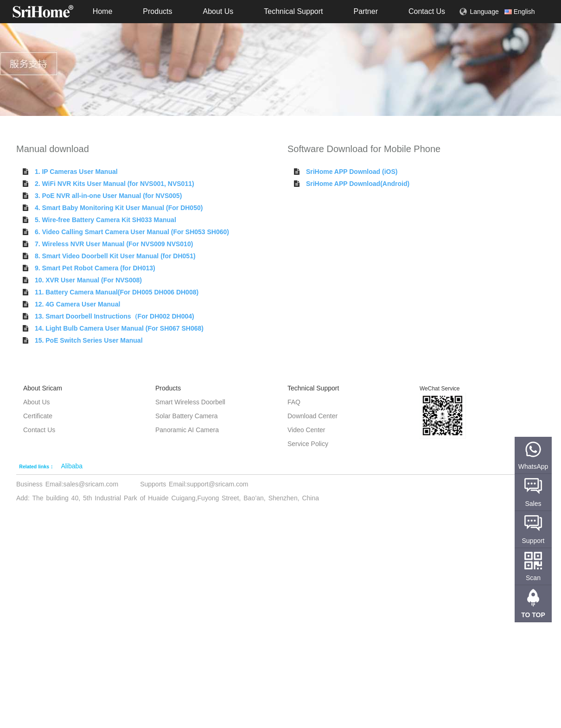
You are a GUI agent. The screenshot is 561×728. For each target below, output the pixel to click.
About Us (218, 11)
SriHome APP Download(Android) (358, 184)
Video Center (306, 430)
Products (157, 11)
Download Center (312, 416)
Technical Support (293, 11)
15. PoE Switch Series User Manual (89, 340)
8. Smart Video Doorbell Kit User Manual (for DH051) (115, 256)
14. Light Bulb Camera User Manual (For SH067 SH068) (119, 328)
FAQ (294, 402)
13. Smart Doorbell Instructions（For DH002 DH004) (115, 316)
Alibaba (72, 466)
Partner (365, 11)
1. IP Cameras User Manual (76, 172)
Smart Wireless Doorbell (190, 402)
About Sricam (43, 388)
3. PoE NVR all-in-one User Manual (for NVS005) (108, 196)
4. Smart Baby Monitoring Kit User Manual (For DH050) (119, 208)
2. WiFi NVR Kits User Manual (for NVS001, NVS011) (115, 184)
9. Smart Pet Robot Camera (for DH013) (95, 268)
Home (103, 11)
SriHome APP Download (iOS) (352, 172)
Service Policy (308, 444)
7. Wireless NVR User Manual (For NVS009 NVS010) (114, 244)
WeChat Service (440, 389)
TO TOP (533, 615)
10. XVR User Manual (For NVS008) (88, 280)
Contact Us (427, 11)
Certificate (38, 416)
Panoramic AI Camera (187, 430)
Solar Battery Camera (187, 416)
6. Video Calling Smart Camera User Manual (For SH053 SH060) (132, 232)
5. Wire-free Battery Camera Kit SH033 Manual (105, 220)
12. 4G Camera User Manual (77, 304)
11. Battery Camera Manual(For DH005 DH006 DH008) (117, 292)
